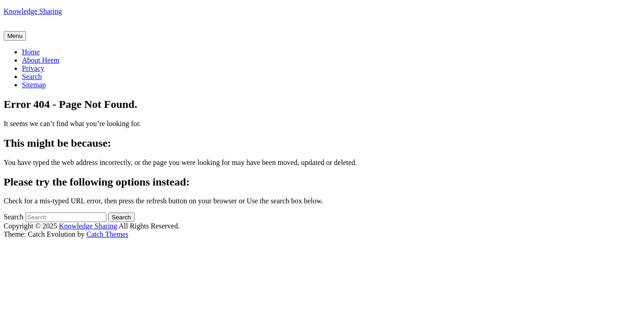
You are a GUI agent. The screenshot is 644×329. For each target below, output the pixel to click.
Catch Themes (107, 234)
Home (31, 52)
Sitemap (34, 85)
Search (32, 77)
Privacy (33, 68)
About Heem (41, 60)
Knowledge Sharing (33, 11)
